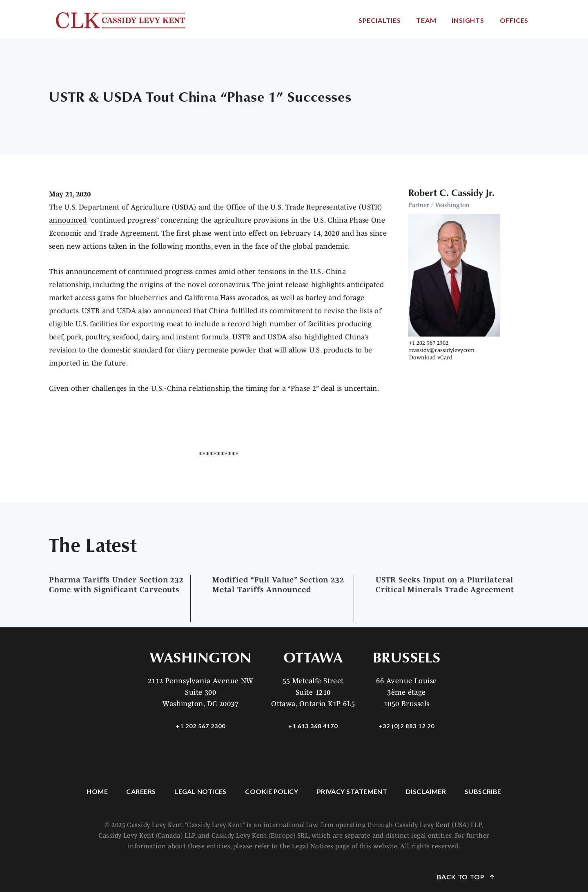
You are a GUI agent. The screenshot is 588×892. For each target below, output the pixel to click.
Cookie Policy (272, 791)
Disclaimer (426, 791)
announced (68, 220)
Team (426, 20)
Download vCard (431, 357)
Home (97, 791)
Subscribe (483, 791)
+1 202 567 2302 (429, 343)
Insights (468, 20)
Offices (514, 20)
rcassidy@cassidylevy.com (442, 350)
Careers (141, 791)
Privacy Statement (352, 791)
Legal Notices (200, 791)
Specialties (380, 20)
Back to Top (462, 877)
